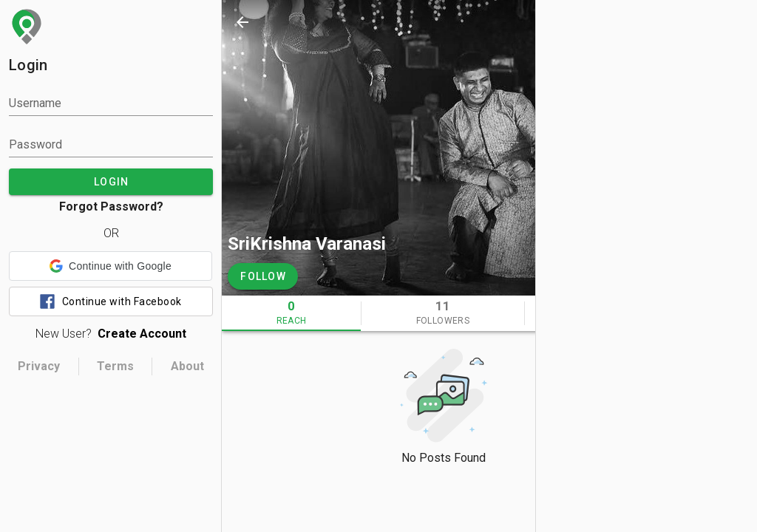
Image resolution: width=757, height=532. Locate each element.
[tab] (291, 313)
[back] (242, 22)
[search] (574, 22)
